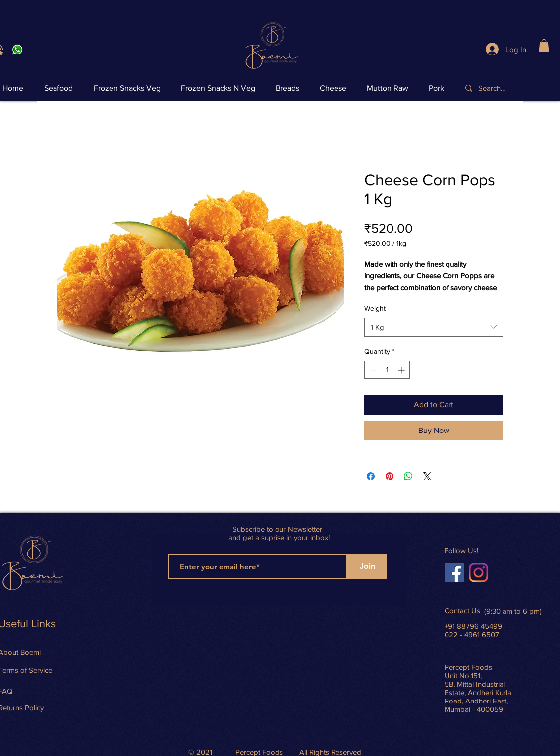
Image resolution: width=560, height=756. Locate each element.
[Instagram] (478, 572)
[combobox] (434, 327)
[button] (544, 45)
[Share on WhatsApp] (408, 476)
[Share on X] (427, 476)
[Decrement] (372, 370)
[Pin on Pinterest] (390, 476)
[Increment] (402, 370)
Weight (375, 308)
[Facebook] (454, 572)
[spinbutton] (387, 370)
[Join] (367, 567)
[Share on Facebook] (371, 476)
